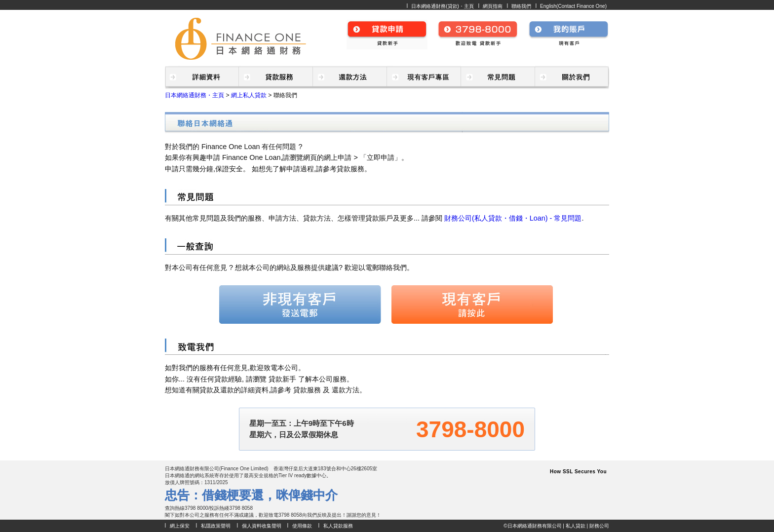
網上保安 (180, 526)
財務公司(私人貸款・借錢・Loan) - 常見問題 (513, 218)
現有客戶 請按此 (472, 304)
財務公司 (599, 526)
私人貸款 (576, 526)
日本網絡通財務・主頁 (194, 95)
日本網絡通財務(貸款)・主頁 (443, 6)
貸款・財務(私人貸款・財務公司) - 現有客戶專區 (424, 77)
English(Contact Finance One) (573, 6)
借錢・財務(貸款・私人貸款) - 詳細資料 (202, 77)
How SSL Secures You (578, 472)
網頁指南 (493, 6)
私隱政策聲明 (216, 526)
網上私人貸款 (249, 95)
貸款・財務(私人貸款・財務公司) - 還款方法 (350, 77)
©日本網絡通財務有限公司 (532, 526)
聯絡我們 (521, 6)
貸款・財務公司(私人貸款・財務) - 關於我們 (572, 77)
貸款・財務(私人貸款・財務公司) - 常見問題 (498, 77)
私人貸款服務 (338, 526)
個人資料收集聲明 (262, 526)
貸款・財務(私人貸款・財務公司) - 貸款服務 (276, 77)
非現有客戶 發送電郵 (300, 304)
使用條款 (302, 526)
